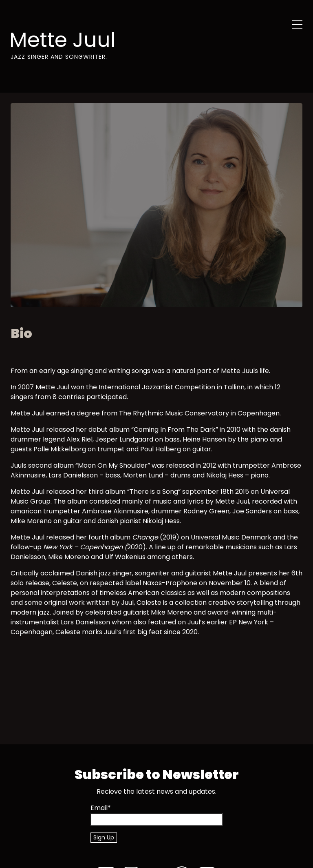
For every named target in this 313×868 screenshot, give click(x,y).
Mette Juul (63, 40)
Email (101, 808)
